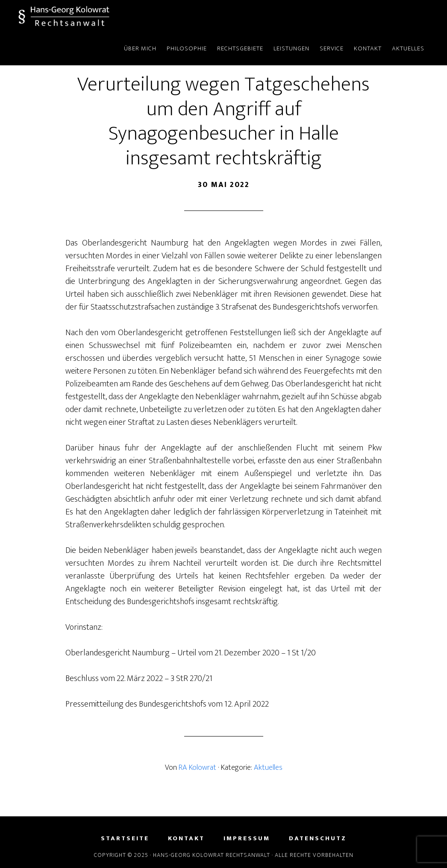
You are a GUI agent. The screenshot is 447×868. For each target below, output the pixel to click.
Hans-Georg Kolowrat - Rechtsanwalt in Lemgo (95, 16)
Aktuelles (268, 768)
